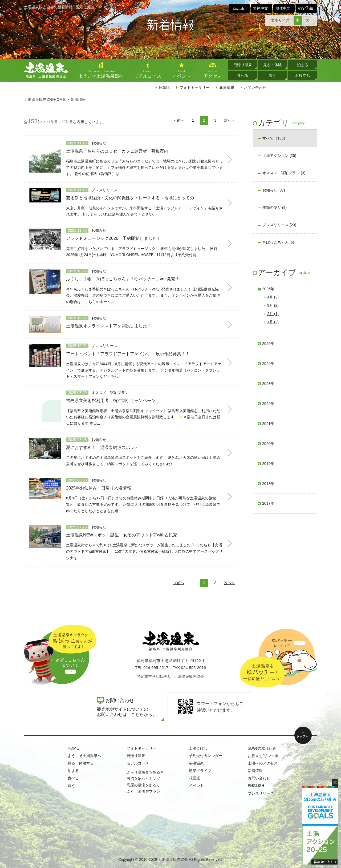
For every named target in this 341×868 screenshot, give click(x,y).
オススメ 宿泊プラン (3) (284, 173)
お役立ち (303, 75)
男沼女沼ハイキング (143, 779)
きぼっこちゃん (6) (278, 242)
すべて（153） (275, 138)
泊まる (303, 65)
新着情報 (227, 87)
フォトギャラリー (194, 87)
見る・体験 (273, 65)
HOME (164, 87)
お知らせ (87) (274, 190)
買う (273, 75)
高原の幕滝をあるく (143, 785)
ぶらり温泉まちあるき (145, 772)
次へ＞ (230, 120)
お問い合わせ (255, 87)
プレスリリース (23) (279, 225)
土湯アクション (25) (279, 156)
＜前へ (179, 120)
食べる (243, 75)
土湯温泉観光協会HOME (44, 99)
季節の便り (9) (275, 208)
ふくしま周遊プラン (143, 791)
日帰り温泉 (243, 65)
